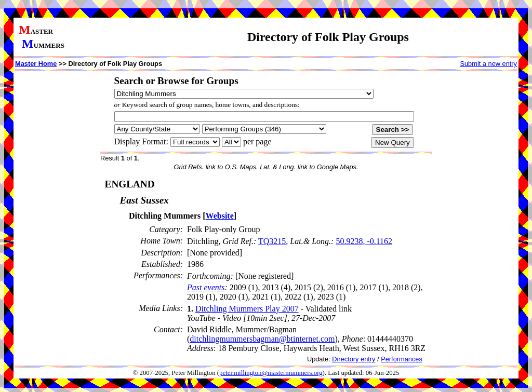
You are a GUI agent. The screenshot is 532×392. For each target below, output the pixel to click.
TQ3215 (272, 241)
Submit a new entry (488, 64)
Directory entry (354, 359)
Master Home (36, 64)
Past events (206, 287)
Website (220, 216)
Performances (402, 359)
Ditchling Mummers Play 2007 (247, 309)
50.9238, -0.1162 (364, 241)
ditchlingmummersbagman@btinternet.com (262, 339)
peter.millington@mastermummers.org (271, 373)
